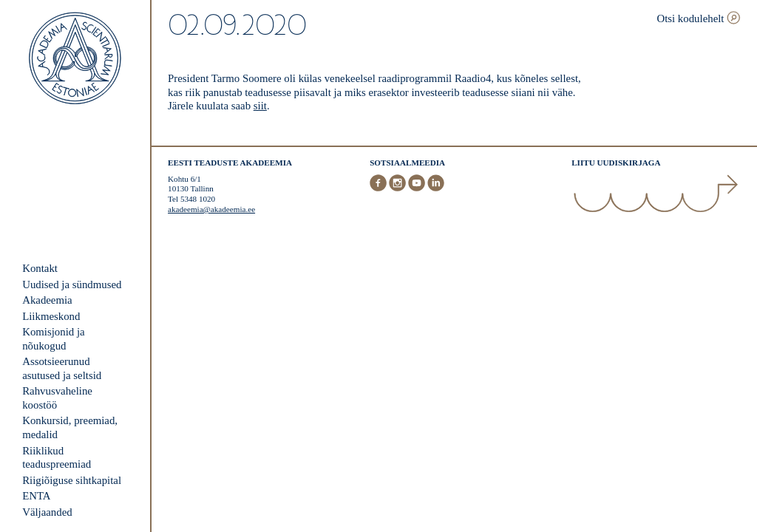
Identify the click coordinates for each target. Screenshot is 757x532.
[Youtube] (418, 188)
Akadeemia (47, 300)
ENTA (36, 496)
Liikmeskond (51, 316)
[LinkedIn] (436, 188)
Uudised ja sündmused (72, 284)
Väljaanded (47, 512)
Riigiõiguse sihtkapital (72, 480)
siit (260, 106)
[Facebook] (379, 188)
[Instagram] (398, 188)
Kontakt (40, 268)
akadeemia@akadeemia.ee (211, 209)
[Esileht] (75, 59)
